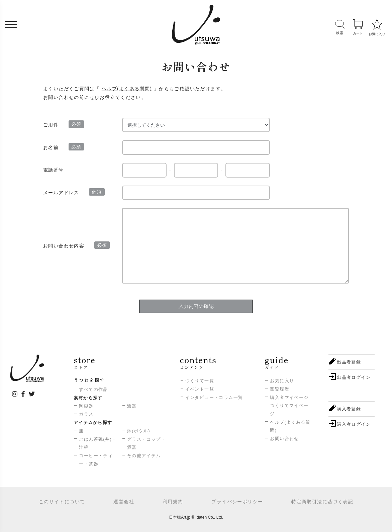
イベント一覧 (200, 389)
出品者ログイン (354, 377)
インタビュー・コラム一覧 (214, 397)
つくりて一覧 (200, 381)
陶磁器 (86, 406)
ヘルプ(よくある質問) (127, 89)
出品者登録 (349, 362)
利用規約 (173, 502)
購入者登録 (349, 409)
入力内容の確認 (196, 306)
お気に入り (282, 381)
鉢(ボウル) (139, 431)
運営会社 (124, 502)
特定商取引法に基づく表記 (322, 502)
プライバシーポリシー (237, 502)
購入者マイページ (289, 397)
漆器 (132, 406)
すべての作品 (93, 389)
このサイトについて (62, 502)
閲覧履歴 (280, 389)
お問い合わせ (284, 439)
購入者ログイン (354, 424)
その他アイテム (144, 456)
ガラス (86, 414)
